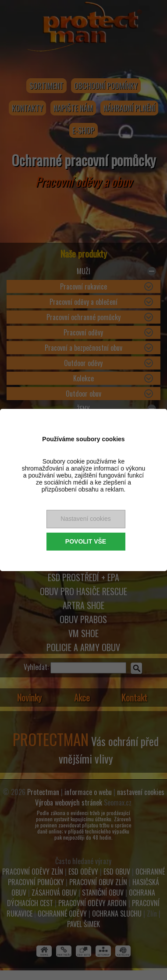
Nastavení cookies (85, 519)
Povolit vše (86, 541)
